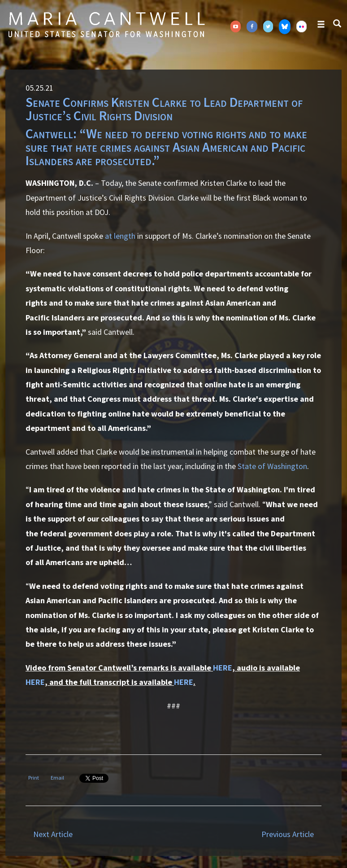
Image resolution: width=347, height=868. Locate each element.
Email (57, 778)
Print (34, 778)
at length (120, 236)
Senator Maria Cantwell (106, 24)
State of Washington (272, 466)
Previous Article (288, 834)
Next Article (53, 834)
